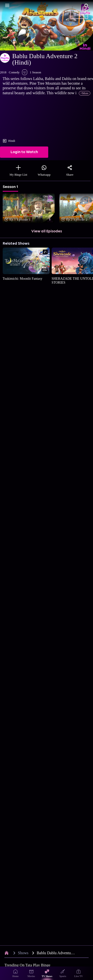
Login (79, 14)
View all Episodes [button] (47, 231)
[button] (30, 209)
